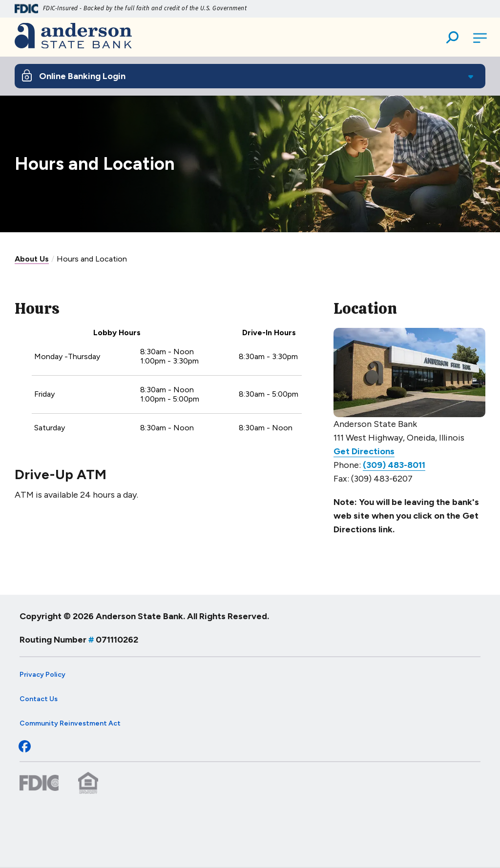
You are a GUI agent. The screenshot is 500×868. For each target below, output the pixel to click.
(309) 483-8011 (394, 465)
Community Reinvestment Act (70, 723)
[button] (452, 39)
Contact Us (39, 699)
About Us (32, 259)
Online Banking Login (82, 76)
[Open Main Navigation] (480, 39)
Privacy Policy (42, 675)
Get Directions (364, 451)
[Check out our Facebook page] (22, 749)
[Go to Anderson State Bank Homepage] (73, 37)
